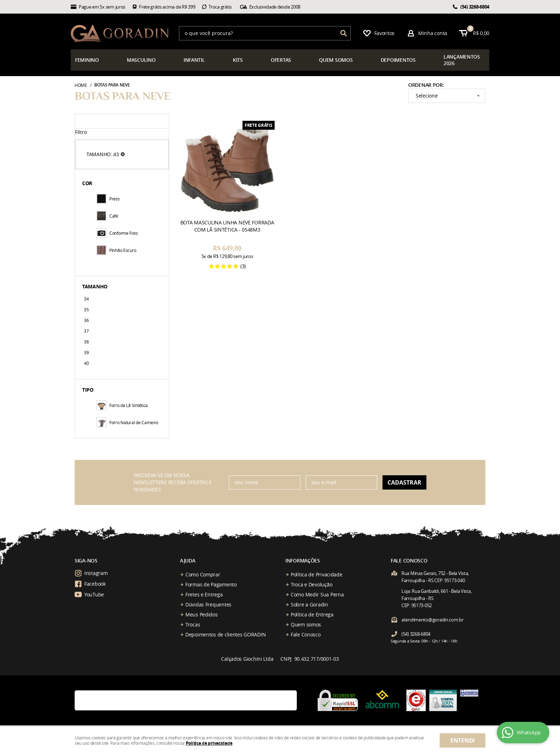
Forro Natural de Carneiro (127, 422)
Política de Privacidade (317, 574)
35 (86, 309)
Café (107, 216)
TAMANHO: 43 (103, 154)
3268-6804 (475, 7)
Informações (303, 560)
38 (86, 342)
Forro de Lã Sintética (122, 405)
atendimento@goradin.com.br (432, 620)
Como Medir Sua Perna (317, 594)
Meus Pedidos (202, 614)
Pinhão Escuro (116, 250)
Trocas (193, 624)
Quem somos (306, 624)
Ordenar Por (426, 85)
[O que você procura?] (344, 33)
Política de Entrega (312, 614)
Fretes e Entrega (204, 594)
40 (86, 363)
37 (86, 331)
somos (336, 60)
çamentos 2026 (462, 60)
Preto (108, 199)
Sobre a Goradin (309, 604)
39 (86, 352)
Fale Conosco (306, 634)
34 (86, 299)
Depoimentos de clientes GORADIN (226, 634)
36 (86, 320)
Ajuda (188, 560)
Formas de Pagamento (211, 584)
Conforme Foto (117, 233)
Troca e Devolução (311, 584)
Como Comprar (203, 574)
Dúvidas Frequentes (208, 604)
